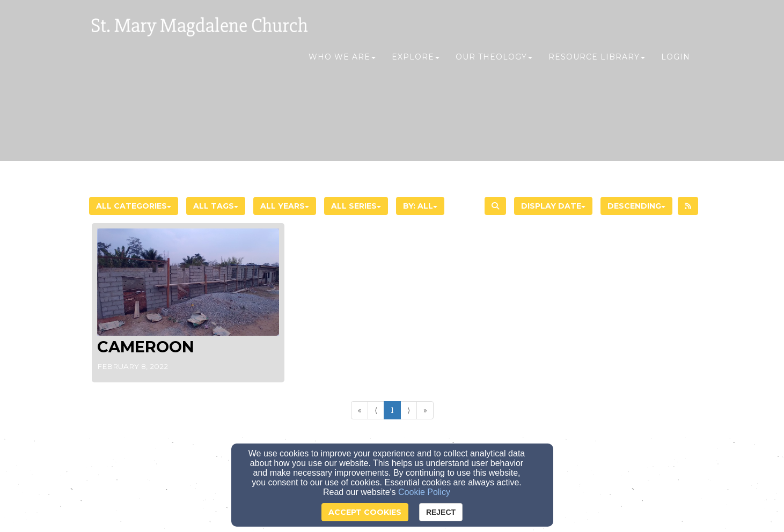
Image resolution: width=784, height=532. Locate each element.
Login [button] (676, 63)
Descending (636, 206)
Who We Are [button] (342, 63)
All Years (285, 206)
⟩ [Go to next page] (409, 410)
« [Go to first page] (360, 410)
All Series (356, 206)
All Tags (216, 206)
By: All (420, 206)
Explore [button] (416, 63)
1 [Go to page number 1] (392, 410)
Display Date (553, 206)
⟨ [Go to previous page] (376, 410)
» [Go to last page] (425, 410)
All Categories (134, 206)
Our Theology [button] (494, 63)
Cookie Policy (424, 492)
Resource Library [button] (597, 63)
